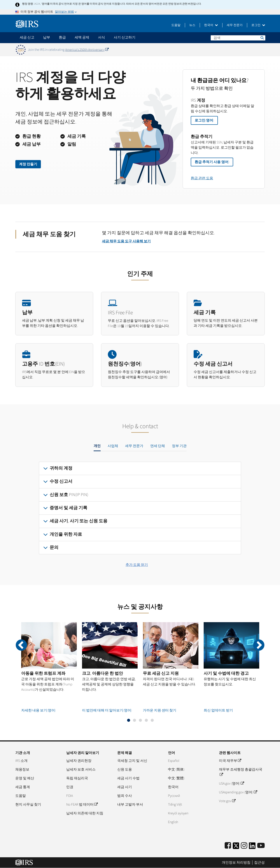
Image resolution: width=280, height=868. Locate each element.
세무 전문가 (235, 25)
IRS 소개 (21, 761)
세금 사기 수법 (128, 778)
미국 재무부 (230, 761)
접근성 (259, 863)
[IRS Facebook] (228, 846)
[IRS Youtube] (261, 846)
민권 (70, 787)
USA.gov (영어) (231, 783)
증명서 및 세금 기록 (68, 508)
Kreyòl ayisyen (178, 813)
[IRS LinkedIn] (252, 847)
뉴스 (192, 25)
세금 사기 (125, 787)
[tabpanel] (140, 508)
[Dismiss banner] (262, 50)
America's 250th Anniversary (87, 50)
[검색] (238, 38)
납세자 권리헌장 (79, 761)
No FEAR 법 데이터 (82, 805)
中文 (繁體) (176, 778)
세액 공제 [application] (82, 37)
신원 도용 (125, 769)
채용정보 (22, 769)
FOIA (70, 796)
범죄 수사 (125, 796)
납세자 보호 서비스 (81, 769)
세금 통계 (23, 787)
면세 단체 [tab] (158, 446)
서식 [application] (101, 37)
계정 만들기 (28, 164)
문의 (54, 548)
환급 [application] (62, 37)
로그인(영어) (204, 120)
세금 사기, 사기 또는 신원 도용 (79, 521)
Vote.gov (227, 801)
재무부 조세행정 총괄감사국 (241, 772)
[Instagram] (244, 846)
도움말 (176, 25)
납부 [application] (47, 37)
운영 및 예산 (25, 778)
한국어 (211, 25)
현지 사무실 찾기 (28, 805)
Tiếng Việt (175, 805)
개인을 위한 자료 (66, 534)
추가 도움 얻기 (137, 565)
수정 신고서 (61, 481)
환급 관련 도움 (202, 178)
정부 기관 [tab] (179, 446)
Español (174, 761)
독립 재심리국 (77, 778)
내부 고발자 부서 (130, 805)
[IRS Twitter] (236, 847)
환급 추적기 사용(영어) (212, 162)
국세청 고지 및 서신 (132, 761)
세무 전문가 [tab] (134, 446)
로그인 (258, 25)
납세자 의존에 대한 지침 (85, 813)
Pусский (174, 796)
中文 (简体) (176, 769)
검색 (262, 38)
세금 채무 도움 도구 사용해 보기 (126, 241)
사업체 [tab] (113, 446)
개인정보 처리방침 (236, 863)
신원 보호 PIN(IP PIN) (69, 495)
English (173, 822)
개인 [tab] (97, 446)
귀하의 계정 (61, 468)
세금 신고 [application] (27, 37)
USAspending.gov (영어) (238, 792)
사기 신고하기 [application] (125, 37)
